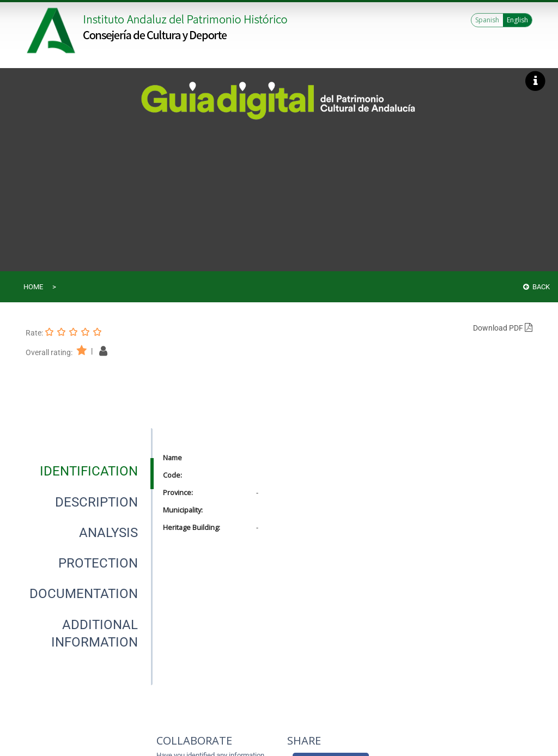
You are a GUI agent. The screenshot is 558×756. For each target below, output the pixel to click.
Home (33, 287)
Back (536, 287)
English (517, 20)
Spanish (487, 20)
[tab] (89, 471)
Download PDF (503, 328)
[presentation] (89, 471)
